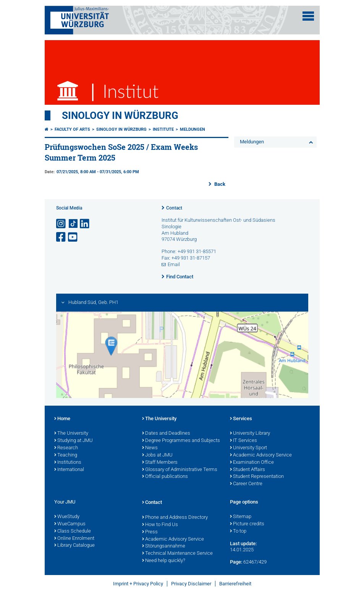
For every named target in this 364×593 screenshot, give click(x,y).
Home (62, 419)
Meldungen (193, 129)
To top (238, 531)
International (69, 470)
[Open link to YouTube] (73, 237)
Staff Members (160, 463)
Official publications (165, 477)
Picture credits (247, 524)
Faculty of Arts (72, 129)
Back (219, 184)
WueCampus (70, 524)
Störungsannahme (164, 546)
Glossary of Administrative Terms (180, 470)
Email (174, 264)
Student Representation (257, 477)
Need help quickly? (164, 561)
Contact (174, 208)
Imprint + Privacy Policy (138, 584)
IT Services (243, 441)
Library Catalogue (74, 546)
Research (66, 448)
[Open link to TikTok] (73, 224)
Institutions (68, 463)
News (150, 448)
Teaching (66, 455)
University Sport (248, 448)
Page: (236, 562)
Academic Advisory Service (261, 455)
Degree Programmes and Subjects (181, 441)
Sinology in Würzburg (120, 115)
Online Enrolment (74, 539)
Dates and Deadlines (166, 434)
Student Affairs (248, 470)
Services (241, 419)
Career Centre (246, 484)
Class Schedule (73, 531)
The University (71, 434)
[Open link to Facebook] (61, 237)
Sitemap (241, 517)
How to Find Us (160, 525)
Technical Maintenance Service (177, 554)
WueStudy (67, 517)
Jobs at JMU (157, 455)
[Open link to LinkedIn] (85, 224)
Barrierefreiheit (235, 584)
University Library (250, 434)
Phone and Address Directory (175, 518)
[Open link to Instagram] (61, 224)
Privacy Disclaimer (191, 584)
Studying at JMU (74, 441)
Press (150, 532)
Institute (163, 129)
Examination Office (252, 463)
